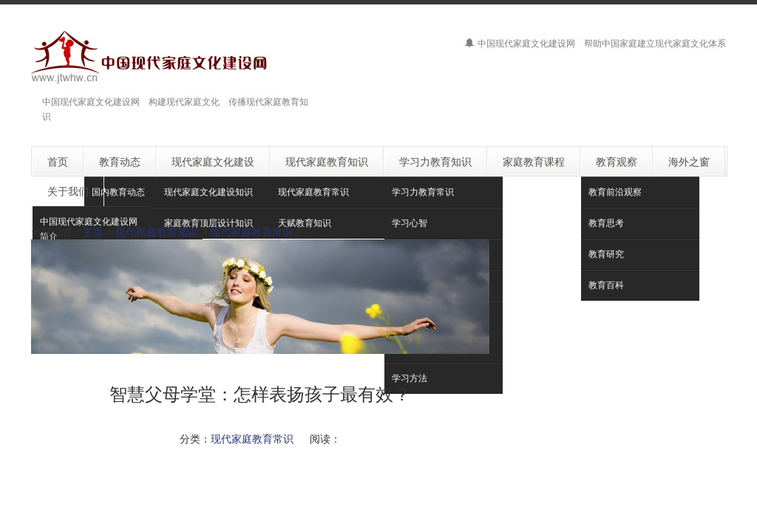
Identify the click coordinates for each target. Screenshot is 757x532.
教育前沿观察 (615, 192)
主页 (93, 232)
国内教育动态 (118, 192)
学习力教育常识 (423, 192)
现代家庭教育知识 (157, 232)
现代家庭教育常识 (313, 192)
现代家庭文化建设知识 (208, 192)
